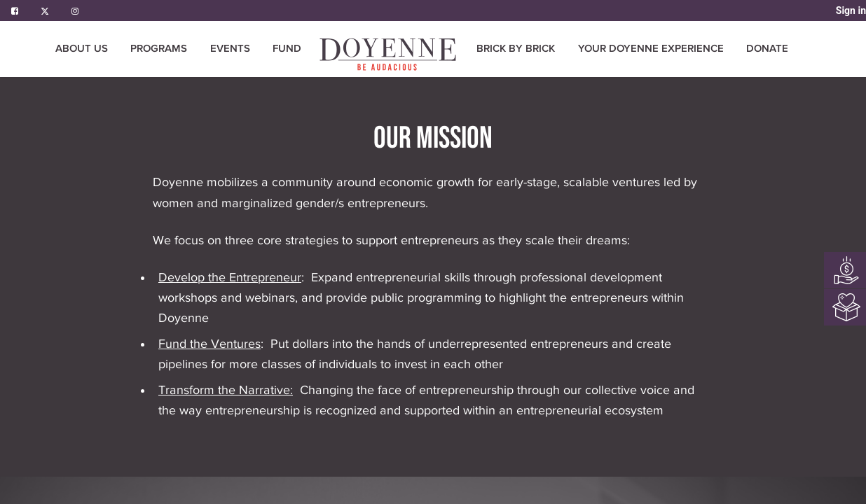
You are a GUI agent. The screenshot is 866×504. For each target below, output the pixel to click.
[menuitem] (389, 54)
